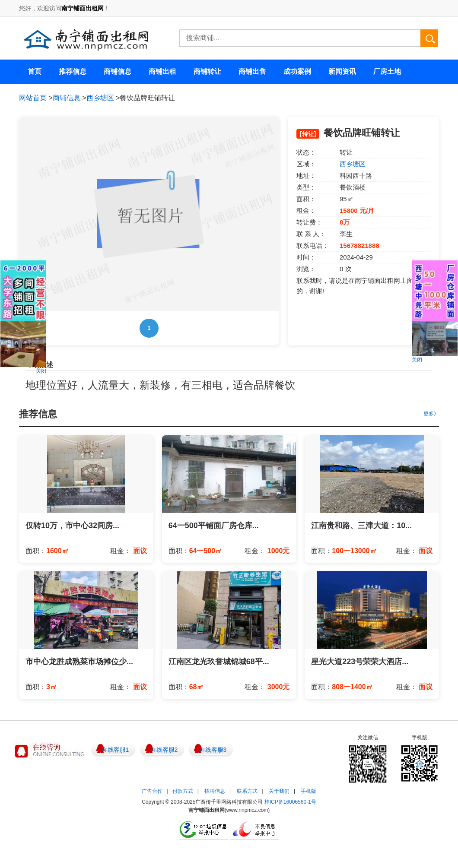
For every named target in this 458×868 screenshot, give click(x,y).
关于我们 (279, 791)
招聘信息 (215, 791)
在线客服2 (164, 750)
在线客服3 (213, 750)
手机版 (309, 791)
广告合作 (152, 791)
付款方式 (183, 791)
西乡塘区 (100, 98)
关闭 (41, 371)
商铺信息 (67, 98)
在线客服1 (115, 750)
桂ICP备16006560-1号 (290, 802)
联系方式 (247, 791)
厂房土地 (387, 71)
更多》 (431, 414)
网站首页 (33, 98)
